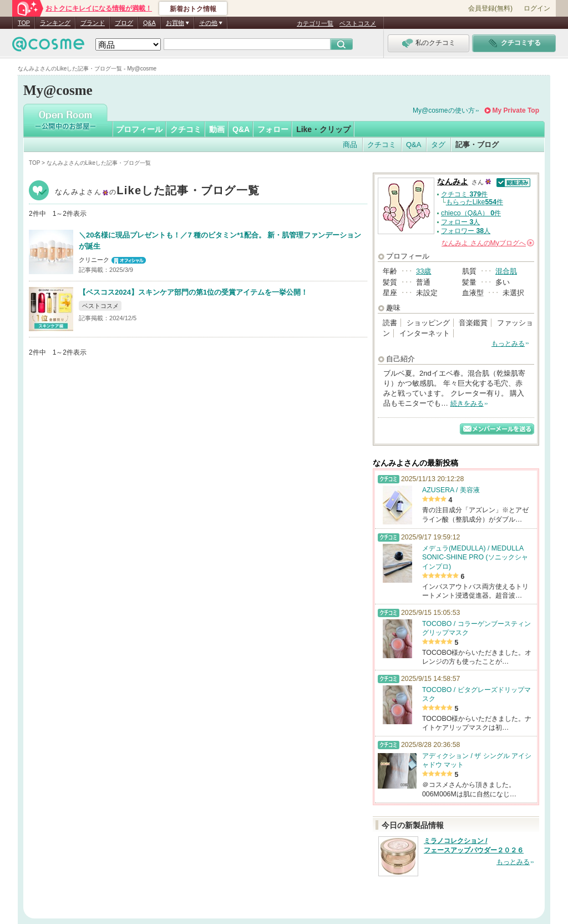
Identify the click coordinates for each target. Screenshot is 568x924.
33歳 (424, 271)
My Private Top (516, 110)
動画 (217, 129)
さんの (488, 243)
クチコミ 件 (464, 194)
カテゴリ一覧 (315, 23)
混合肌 (506, 271)
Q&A (149, 23)
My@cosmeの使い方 (444, 110)
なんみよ (157, 192)
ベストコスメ (358, 23)
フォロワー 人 (466, 231)
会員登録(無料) (490, 8)
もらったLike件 (475, 202)
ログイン (537, 8)
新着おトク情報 (193, 9)
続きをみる (467, 403)
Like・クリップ (323, 129)
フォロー (273, 129)
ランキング (55, 23)
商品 (350, 145)
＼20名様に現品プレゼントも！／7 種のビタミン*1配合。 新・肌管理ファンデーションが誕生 (220, 241)
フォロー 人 (460, 222)
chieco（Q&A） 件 (471, 213)
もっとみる (508, 344)
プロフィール (139, 129)
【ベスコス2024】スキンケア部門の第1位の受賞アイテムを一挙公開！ (193, 292)
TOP (24, 23)
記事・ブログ (477, 145)
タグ (438, 145)
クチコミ (186, 129)
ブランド (93, 23)
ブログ (124, 23)
